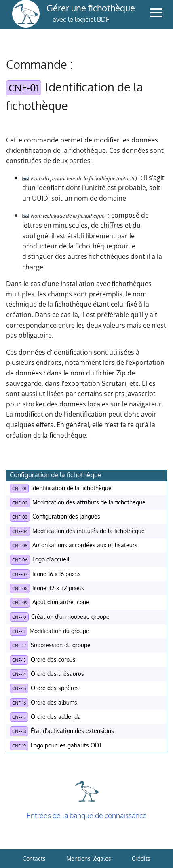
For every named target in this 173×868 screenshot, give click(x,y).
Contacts (34, 858)
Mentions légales (89, 858)
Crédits (141, 858)
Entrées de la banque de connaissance (87, 815)
